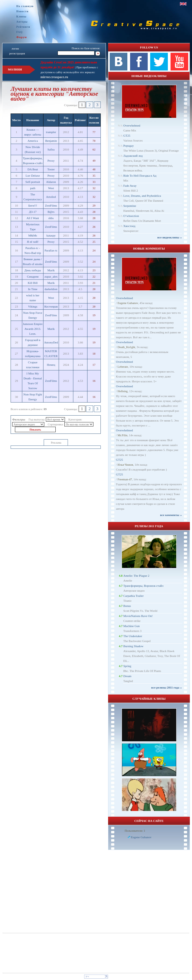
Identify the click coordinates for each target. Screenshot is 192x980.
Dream (127, 676)
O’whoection (131, 216)
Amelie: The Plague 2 (136, 576)
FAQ (19, 32)
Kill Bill (33, 283)
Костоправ (51, 306)
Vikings (33, 306)
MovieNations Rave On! (138, 616)
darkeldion (51, 289)
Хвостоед (129, 226)
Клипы (21, 16)
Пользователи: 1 (135, 831)
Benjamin (51, 141)
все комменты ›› (171, 515)
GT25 (127, 136)
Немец (51, 365)
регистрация (17, 53)
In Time (33, 289)
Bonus (127, 606)
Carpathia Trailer (133, 596)
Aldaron (51, 182)
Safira (51, 149)
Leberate (123, 367)
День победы (33, 270)
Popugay (129, 146)
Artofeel (51, 197)
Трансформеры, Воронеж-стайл (143, 586)
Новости (22, 11)
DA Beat (33, 169)
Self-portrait (33, 182)
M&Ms (33, 235)
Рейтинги (23, 27)
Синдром (33, 277)
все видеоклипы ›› (170, 237)
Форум (22, 37)
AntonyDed (51, 342)
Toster (51, 169)
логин (15, 48)
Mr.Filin (122, 435)
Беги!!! (33, 205)
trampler (51, 132)
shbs (51, 218)
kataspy (51, 235)
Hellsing (123, 391)
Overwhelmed (132, 125)
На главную (25, 6)
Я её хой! (33, 242)
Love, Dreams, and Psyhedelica (142, 196)
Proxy (51, 161)
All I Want (33, 218)
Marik (51, 270)
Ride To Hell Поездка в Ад (140, 176)
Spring (127, 666)
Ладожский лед (133, 156)
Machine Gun (131, 626)
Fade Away (130, 186)
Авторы (22, 22)
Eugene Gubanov (128, 303)
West (51, 188)
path (33, 188)
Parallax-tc (51, 250)
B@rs (51, 212)
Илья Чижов (125, 465)
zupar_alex (51, 277)
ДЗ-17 (33, 212)
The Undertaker (133, 636)
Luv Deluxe (33, 176)
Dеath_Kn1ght (126, 347)
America (33, 141)
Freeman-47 (125, 479)
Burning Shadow (133, 646)
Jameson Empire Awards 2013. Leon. (33, 329)
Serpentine (130, 206)
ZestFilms (51, 205)
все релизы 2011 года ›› (167, 687)
